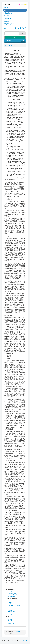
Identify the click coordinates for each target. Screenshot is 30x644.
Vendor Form (11, 596)
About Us (10, 592)
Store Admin (8, 18)
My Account (11, 619)
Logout (7, 21)
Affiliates (10, 613)
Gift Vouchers (12, 612)
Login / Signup (9, 24)
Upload (7, 16)
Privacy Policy (12, 593)
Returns (10, 602)
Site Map (10, 604)
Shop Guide (8, 13)
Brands (10, 610)
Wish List (10, 622)
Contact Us (11, 601)
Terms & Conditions (14, 45)
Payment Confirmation (14, 605)
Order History (11, 621)
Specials (10, 614)
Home (6, 8)
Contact (7, 10)
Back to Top (25, 641)
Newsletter (11, 624)
